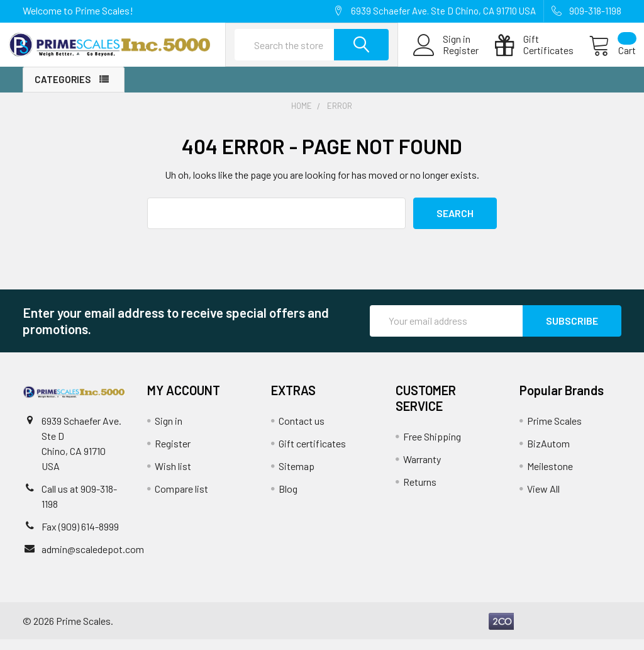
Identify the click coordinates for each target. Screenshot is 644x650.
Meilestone (550, 477)
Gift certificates (312, 454)
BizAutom (548, 454)
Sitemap (297, 477)
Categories (63, 91)
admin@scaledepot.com (93, 560)
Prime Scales (554, 431)
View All (543, 499)
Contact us (302, 431)
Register (446, 58)
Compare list (181, 499)
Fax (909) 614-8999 (80, 537)
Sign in (169, 431)
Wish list (173, 477)
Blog (288, 499)
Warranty (422, 470)
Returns (420, 492)
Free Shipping (432, 447)
